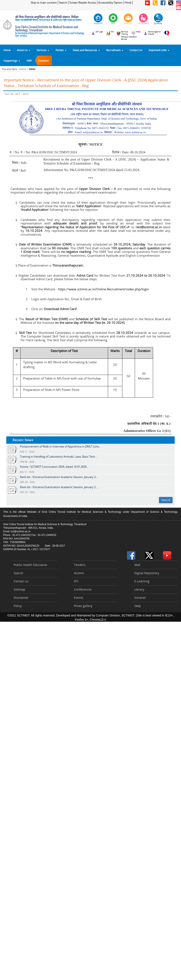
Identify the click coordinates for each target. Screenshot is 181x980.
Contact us (21, 581)
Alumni (79, 573)
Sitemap (19, 589)
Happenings (12, 61)
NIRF (29, 61)
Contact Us (136, 50)
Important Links (159, 50)
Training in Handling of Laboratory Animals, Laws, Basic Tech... (58, 457)
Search (63, 3)
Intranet (140, 598)
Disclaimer (21, 598)
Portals (61, 50)
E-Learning (142, 581)
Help (138, 606)
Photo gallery (83, 606)
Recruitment (115, 50)
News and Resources (86, 50)
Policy (18, 606)
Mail (137, 565)
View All (166, 500)
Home (7, 50)
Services (43, 50)
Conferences (83, 589)
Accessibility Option (110, 3)
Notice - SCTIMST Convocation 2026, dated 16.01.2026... (54, 467)
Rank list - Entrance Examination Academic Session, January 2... (59, 477)
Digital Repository (147, 573)
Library (139, 589)
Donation (43, 61)
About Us (24, 50)
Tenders (80, 565)
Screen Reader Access (83, 3)
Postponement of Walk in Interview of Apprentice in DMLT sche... (60, 446)
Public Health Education (30, 565)
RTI (76, 581)
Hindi (128, 3)
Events (79, 598)
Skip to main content (44, 3)
